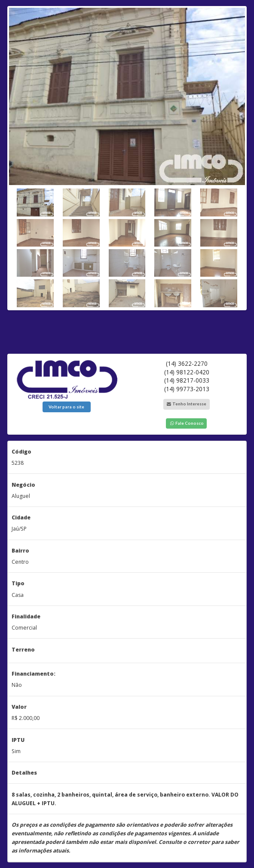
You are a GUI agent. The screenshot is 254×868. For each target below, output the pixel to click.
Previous (15, 156)
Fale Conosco (187, 423)
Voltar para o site (66, 407)
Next (239, 156)
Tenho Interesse (186, 404)
